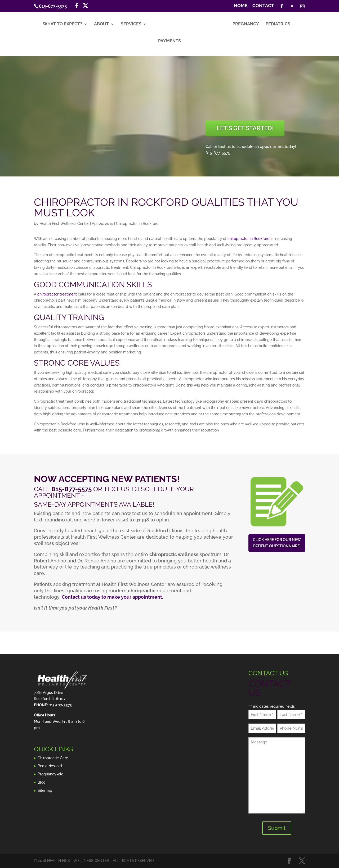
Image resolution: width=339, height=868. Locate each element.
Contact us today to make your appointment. (112, 597)
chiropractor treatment (57, 294)
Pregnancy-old (51, 774)
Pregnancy (246, 25)
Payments (169, 42)
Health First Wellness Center (64, 224)
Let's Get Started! (245, 128)
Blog (42, 782)
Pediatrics (278, 25)
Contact (263, 6)
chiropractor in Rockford (249, 239)
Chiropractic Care (53, 758)
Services (131, 25)
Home (241, 6)
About (101, 25)
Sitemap (45, 790)
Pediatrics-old (50, 766)
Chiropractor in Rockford (137, 224)
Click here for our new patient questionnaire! (277, 543)
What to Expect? (62, 25)
